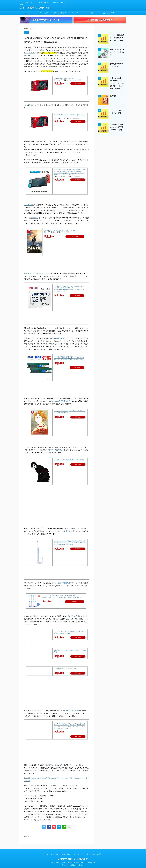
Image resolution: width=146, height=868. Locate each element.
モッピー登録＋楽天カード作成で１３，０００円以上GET (117, 41)
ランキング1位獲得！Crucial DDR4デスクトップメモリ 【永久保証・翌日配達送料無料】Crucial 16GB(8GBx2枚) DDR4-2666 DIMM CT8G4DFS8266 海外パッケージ (69, 362)
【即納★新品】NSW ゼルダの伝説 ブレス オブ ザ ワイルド (61, 234)
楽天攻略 (113, 99)
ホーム (27, 13)
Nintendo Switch (30, 56)
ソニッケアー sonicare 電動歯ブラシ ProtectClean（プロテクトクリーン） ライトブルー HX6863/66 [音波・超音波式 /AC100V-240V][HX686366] (69, 546)
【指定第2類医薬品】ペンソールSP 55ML (65, 672)
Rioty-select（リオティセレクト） (36, 277)
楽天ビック (68, 535)
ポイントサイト (76, 13)
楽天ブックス (33, 108)
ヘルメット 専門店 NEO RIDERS (69, 714)
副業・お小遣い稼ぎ (60, 13)
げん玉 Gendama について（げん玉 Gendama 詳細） (116, 131)
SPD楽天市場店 (59, 342)
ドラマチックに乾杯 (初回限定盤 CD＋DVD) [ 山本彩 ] (69, 463)
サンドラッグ (72, 620)
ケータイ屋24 (29, 208)
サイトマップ (44, 13)
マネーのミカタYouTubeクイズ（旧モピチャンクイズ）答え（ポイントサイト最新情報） (117, 87)
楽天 (92, 13)
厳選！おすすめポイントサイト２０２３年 (117, 56)
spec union (34, 221)
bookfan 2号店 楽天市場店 (61, 405)
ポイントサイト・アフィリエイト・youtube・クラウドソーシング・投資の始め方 (73, 863)
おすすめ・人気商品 (109, 13)
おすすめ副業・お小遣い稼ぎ (35, 8)
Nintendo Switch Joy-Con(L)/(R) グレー (65, 82)
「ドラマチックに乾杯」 (54, 453)
